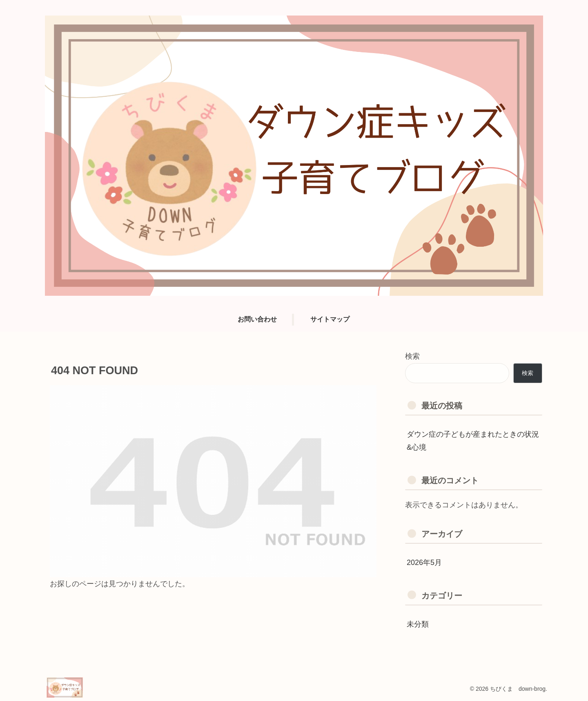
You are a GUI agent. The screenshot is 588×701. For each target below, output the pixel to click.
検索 (412, 356)
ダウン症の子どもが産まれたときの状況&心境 (473, 441)
